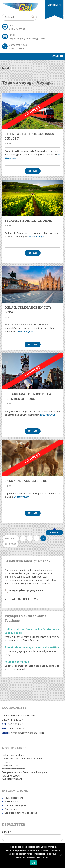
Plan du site (11, 809)
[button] (55, 56)
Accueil (5, 68)
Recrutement (11, 801)
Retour (54, 533)
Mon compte (54, 5)
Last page (10, 544)
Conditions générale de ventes (21, 813)
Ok (33, 863)
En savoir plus (36, 237)
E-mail (6, 832)
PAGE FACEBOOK (11, 776)
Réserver (33, 171)
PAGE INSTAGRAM (12, 779)
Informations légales (15, 805)
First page (11, 538)
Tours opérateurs (14, 798)
